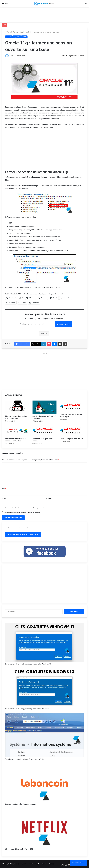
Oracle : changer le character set (71, 439)
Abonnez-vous (63, 324)
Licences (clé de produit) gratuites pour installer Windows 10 (28, 709)
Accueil (9, 32)
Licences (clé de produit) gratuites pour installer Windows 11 (28, 664)
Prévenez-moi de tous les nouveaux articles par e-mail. (22, 512)
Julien (11, 56)
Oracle (45, 334)
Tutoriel (16, 32)
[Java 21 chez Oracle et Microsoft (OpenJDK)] (44, 407)
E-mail (4, 498)
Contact (52, 864)
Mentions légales (35, 864)
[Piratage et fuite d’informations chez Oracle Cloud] (17, 407)
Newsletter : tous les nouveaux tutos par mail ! (23, 534)
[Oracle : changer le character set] (72, 431)
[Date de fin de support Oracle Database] (44, 431)
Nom (4, 489)
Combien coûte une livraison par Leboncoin (22, 804)
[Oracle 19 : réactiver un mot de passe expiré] (72, 406)
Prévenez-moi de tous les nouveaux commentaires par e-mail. (24, 508)
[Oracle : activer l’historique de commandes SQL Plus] (17, 431)
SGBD (24, 37)
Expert (22, 32)
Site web (49, 498)
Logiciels (17, 37)
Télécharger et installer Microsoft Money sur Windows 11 (27, 759)
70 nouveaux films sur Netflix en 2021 (19, 849)
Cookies (45, 864)
